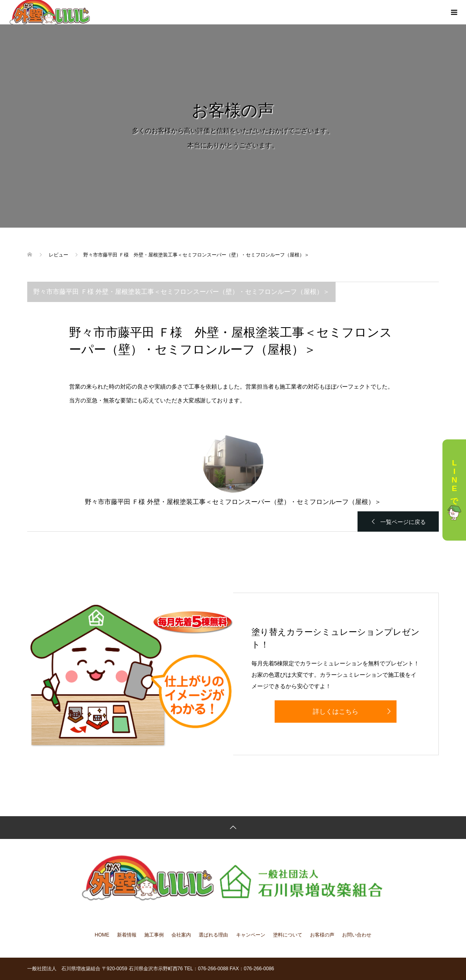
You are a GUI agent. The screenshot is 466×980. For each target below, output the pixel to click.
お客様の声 (322, 935)
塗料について (288, 935)
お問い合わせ (357, 935)
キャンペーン (251, 935)
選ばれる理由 (213, 935)
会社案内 (181, 935)
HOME (102, 935)
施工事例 (154, 935)
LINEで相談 (454, 490)
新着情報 (127, 935)
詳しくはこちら (336, 712)
